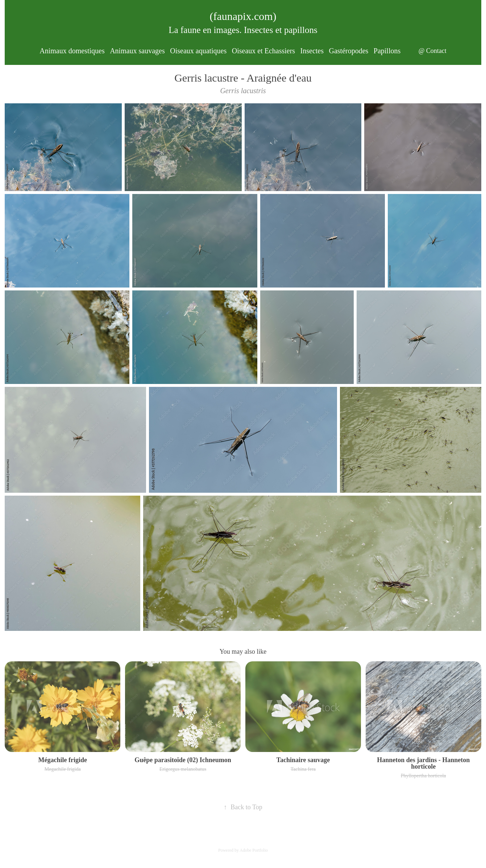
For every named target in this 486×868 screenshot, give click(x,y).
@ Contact (433, 51)
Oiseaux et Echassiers (263, 51)
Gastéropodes (348, 51)
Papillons (387, 51)
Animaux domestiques (72, 51)
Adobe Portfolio (254, 850)
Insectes (312, 51)
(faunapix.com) (243, 16)
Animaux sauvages (137, 51)
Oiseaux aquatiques (198, 51)
